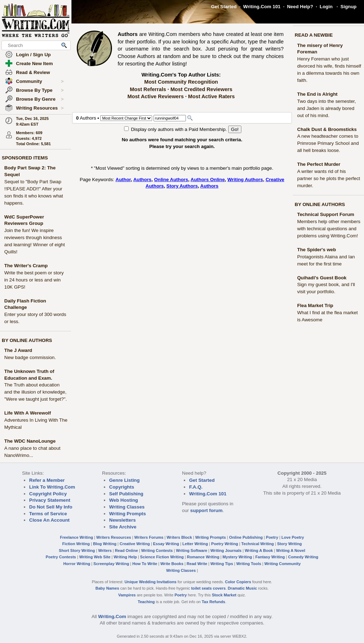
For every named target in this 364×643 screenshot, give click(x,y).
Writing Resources (40, 108)
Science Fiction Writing (162, 557)
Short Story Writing (77, 550)
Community (40, 81)
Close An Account (49, 520)
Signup (349, 7)
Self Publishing (126, 494)
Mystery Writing (237, 557)
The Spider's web (317, 250)
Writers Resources (114, 537)
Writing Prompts (127, 514)
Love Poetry (293, 537)
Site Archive (123, 527)
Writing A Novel (291, 550)
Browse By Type (40, 90)
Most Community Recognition (181, 82)
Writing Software (192, 550)
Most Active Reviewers (156, 96)
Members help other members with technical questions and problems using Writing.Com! (329, 229)
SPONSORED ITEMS (25, 158)
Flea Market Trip (315, 305)
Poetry (272, 537)
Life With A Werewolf (28, 413)
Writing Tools (249, 564)
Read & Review (33, 72)
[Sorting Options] (126, 118)
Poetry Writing (225, 544)
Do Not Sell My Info (51, 507)
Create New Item (34, 64)
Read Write (197, 564)
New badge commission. (30, 357)
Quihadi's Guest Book (322, 278)
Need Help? (300, 7)
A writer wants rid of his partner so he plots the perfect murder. (329, 178)
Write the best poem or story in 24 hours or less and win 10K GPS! (34, 280)
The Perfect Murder (319, 164)
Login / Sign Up (33, 55)
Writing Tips (222, 564)
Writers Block (179, 537)
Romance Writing (203, 557)
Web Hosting (124, 500)
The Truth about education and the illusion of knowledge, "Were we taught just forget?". (36, 392)
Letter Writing (195, 544)
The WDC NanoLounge (30, 441)
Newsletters (122, 520)
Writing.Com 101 (262, 7)
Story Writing (289, 544)
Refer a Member (47, 480)
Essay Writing (166, 544)
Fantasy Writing (270, 557)
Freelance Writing (77, 537)
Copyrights (122, 487)
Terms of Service (48, 514)
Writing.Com (112, 616)
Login (326, 7)
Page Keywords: (98, 180)
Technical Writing (258, 544)
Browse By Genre (40, 99)
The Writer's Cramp (26, 266)
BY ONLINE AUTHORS (27, 340)
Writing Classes (127, 507)
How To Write (145, 564)
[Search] (170, 118)
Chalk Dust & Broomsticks (327, 129)
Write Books (172, 564)
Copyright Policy (48, 494)
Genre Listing (124, 480)
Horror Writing (77, 564)
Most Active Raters (211, 96)
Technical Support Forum (326, 214)
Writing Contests (157, 550)
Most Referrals (148, 89)
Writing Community (283, 564)
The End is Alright (317, 94)
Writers (105, 550)
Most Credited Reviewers (201, 89)
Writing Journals (226, 550)
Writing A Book (259, 550)
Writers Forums (149, 537)
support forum (206, 510)
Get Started (224, 7)
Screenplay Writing (111, 564)
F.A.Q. (196, 487)
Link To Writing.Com (52, 487)
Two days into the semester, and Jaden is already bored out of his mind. (326, 108)
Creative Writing (135, 544)
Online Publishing (246, 537)
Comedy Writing (303, 557)
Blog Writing (105, 544)
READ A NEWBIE (314, 35)
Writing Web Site (95, 557)
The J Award (18, 350)
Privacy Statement (50, 500)
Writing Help (125, 557)
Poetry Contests (61, 557)
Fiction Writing (76, 544)
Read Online (126, 550)
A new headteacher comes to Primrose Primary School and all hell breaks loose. (328, 143)
